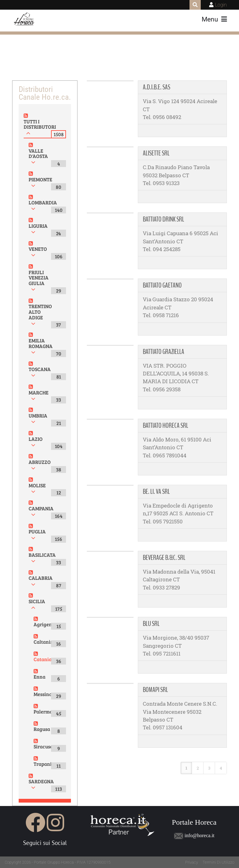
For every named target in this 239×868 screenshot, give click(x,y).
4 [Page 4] (221, 768)
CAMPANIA (41, 508)
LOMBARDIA (43, 202)
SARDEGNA (41, 781)
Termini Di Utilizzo (218, 862)
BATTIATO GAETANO (162, 285)
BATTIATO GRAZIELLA (164, 352)
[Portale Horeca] (24, 19)
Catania (43, 659)
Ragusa (42, 729)
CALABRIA (41, 578)
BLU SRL (151, 624)
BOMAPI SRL (155, 690)
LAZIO (36, 439)
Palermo (43, 711)
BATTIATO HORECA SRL (166, 426)
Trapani (43, 764)
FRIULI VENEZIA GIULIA (39, 278)
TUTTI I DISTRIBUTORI (40, 124)
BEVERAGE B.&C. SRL (164, 558)
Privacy (192, 862)
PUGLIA (37, 531)
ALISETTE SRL (156, 153)
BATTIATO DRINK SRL (164, 219)
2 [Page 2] (198, 768)
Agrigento (45, 624)
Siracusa (43, 746)
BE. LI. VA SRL (156, 492)
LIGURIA (38, 226)
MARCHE (39, 392)
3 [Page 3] (209, 768)
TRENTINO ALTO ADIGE (40, 312)
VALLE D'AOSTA (38, 153)
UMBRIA (38, 415)
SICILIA (37, 601)
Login (221, 5)
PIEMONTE (40, 179)
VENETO (38, 249)
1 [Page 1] (186, 768)
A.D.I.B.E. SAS (157, 87)
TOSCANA (40, 369)
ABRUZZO (40, 462)
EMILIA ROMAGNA (41, 343)
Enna (40, 677)
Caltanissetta (49, 642)
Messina (43, 694)
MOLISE (37, 485)
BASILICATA (42, 555)
